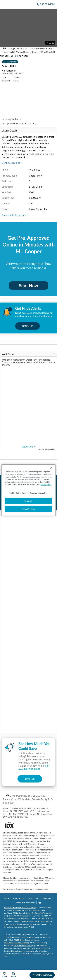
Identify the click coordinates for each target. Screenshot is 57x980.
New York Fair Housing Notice (14, 56)
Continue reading (12, 163)
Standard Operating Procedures (32, 867)
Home (7, 898)
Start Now (28, 286)
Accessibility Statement (25, 903)
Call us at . (34, 767)
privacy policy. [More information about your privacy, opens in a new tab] (46, 485)
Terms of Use (33, 898)
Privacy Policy (18, 898)
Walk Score (28, 354)
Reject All (29, 501)
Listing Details (28, 131)
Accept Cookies (29, 509)
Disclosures (46, 898)
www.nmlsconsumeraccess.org (16, 943)
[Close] (51, 468)
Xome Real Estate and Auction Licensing (20, 908)
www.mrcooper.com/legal (24, 945)
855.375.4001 (47, 4)
